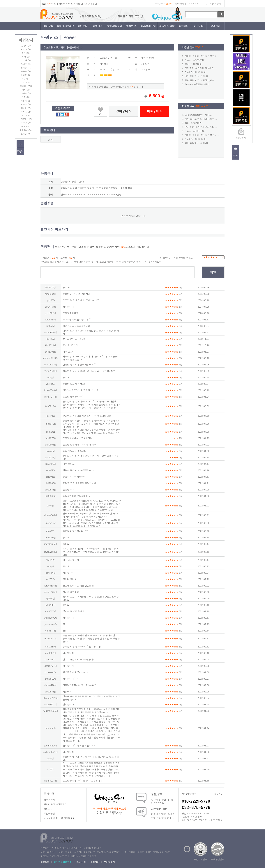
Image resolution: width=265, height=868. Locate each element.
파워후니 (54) (26, 130)
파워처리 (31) (26, 126)
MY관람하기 (180, 4)
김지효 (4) (26, 49)
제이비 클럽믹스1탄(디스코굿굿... (202, 56)
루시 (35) (26, 53)
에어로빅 (82, 26)
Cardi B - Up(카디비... (197, 72)
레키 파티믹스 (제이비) (196, 76)
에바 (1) (26, 90)
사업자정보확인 (113, 852)
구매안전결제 (218, 859)
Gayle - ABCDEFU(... (196, 60)
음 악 (51, 140)
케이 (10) (26, 115)
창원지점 (48, 809)
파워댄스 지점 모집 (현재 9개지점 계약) (84, 16)
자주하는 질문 (159, 809)
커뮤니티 (199, 26)
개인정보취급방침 (63, 862)
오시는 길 (81, 862)
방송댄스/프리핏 (65, 26)
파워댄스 (98, 26)
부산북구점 (49, 813)
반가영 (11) (26, 68)
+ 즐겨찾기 (215, 4)
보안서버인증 (201, 859)
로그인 (169, 4)
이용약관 (45, 862)
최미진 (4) (26, 112)
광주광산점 (49, 800)
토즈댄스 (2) (26, 119)
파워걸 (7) (26, 123)
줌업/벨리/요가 (148, 26)
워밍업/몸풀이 (114, 26)
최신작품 (48, 26)
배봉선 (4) (26, 71)
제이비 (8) (26, 108)
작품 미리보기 (63, 108)
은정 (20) (26, 97)
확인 (213, 273)
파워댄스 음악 (167, 26)
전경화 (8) (26, 104)
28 (101, 114)
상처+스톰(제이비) (194, 64)
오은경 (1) (26, 93)
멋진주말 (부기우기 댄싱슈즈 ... (201, 68)
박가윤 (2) (26, 60)
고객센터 (215, 26)
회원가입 (159, 4)
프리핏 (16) (26, 134)
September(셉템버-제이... (198, 84)
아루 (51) (26, 79)
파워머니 (184, 26)
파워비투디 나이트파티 (55, 804)
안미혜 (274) (26, 86)
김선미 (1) (26, 46)
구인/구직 (157, 794)
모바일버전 (109, 862)
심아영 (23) (26, 75)
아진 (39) (26, 82)
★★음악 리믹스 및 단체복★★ (59, 818)
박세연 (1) (26, 64)
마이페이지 (194, 4)
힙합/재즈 (131, 26)
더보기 (218, 794)
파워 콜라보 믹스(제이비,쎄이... (201, 80)
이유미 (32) (26, 101)
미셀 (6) (26, 57)
